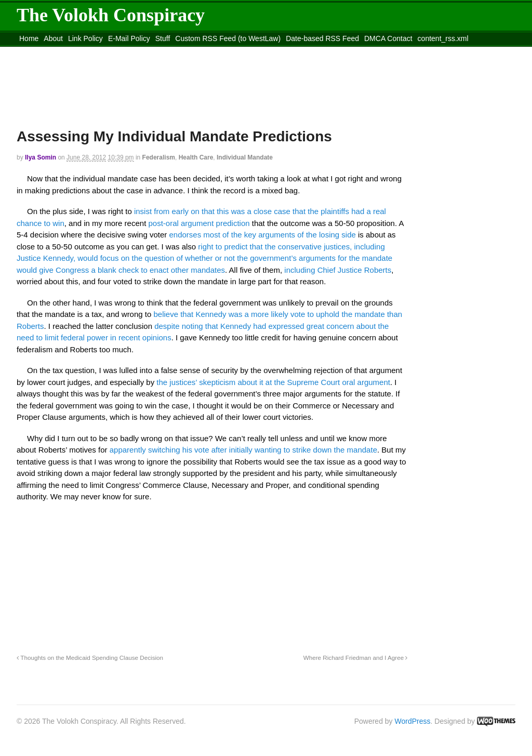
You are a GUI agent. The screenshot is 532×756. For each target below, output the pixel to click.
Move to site (167, 51)
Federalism (159, 157)
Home (29, 38)
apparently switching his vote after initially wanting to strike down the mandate (243, 450)
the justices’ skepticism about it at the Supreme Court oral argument (273, 382)
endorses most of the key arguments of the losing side (262, 235)
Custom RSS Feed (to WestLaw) (228, 38)
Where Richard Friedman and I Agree (356, 658)
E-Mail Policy (129, 38)
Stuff (163, 38)
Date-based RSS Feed (322, 38)
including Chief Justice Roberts (338, 270)
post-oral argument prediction (199, 223)
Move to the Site (74, 51)
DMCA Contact (388, 38)
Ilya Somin (41, 157)
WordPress (413, 721)
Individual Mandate (245, 157)
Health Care (196, 157)
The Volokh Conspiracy (111, 15)
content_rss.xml (443, 38)
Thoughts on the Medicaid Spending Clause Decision (90, 658)
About (53, 38)
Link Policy (85, 38)
